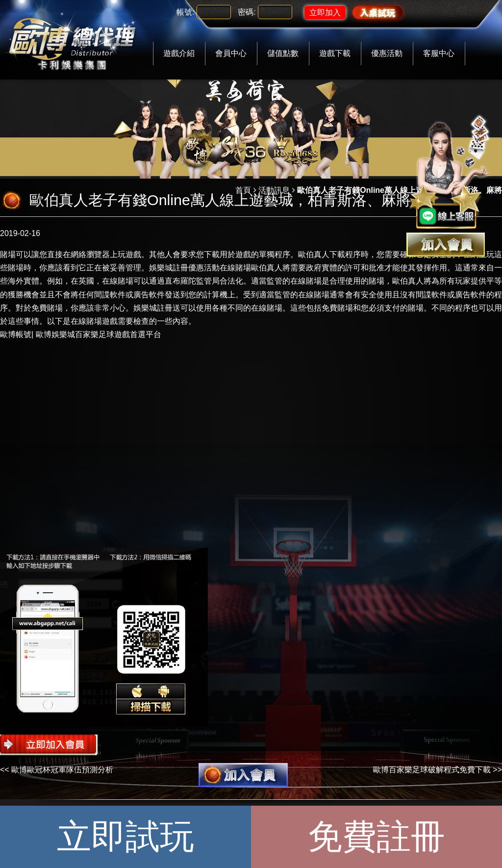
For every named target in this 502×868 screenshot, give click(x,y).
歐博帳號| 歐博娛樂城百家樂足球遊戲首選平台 (81, 334)
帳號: (185, 12)
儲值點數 (283, 53)
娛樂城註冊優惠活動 (184, 268)
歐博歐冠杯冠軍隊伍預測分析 (62, 770)
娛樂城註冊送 (157, 308)
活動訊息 (274, 190)
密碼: (247, 12)
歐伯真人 (314, 254)
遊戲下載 (335, 53)
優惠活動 (387, 53)
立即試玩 (125, 837)
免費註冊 (376, 837)
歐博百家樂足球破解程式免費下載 (432, 770)
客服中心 (439, 53)
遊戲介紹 (179, 53)
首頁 (243, 190)
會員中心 (231, 53)
